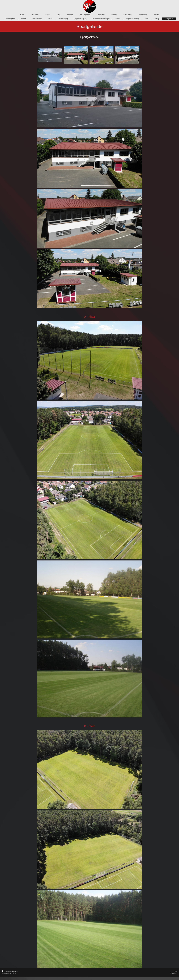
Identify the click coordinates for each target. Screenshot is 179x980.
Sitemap (15, 971)
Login (176, 971)
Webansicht (174, 973)
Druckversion (7, 971)
